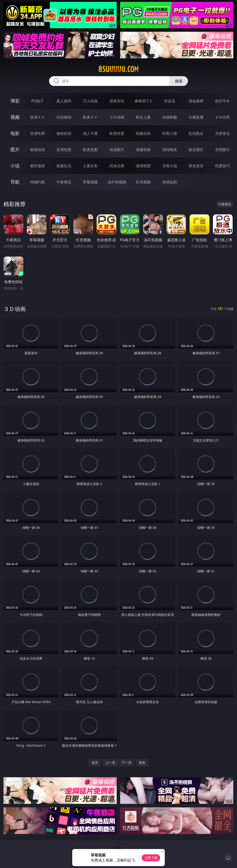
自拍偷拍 (64, 117)
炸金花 (170, 101)
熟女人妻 (143, 117)
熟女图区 (196, 150)
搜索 (179, 81)
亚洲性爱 (37, 133)
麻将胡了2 (143, 101)
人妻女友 (90, 166)
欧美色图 (90, 150)
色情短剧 (170, 182)
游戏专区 (117, 101)
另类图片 (222, 150)
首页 (95, 763)
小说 (15, 166)
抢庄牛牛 (222, 101)
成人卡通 (90, 133)
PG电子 (37, 101)
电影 (15, 133)
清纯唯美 (170, 150)
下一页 (127, 763)
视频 (15, 117)
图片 (15, 149)
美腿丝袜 (143, 150)
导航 (15, 182)
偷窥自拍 (37, 150)
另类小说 (170, 166)
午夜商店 (64, 182)
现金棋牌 (196, 101)
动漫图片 (117, 150)
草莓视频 (90, 182)
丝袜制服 (170, 117)
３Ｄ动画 (117, 117)
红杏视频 (143, 182)
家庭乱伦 (64, 166)
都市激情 (37, 166)
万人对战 (90, 101)
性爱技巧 (222, 166)
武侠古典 (117, 166)
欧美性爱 (117, 133)
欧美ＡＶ (90, 117)
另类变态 (222, 133)
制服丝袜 (143, 133)
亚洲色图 (64, 150)
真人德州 (64, 101)
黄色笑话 (196, 166)
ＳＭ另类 (222, 117)
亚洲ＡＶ (37, 117)
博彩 (15, 101)
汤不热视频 (117, 182)
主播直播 (196, 117)
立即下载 (151, 858)
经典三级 (170, 133)
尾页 (142, 763)
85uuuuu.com (118, 69)
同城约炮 (37, 182)
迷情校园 (143, 166)
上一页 (110, 763)
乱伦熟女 (196, 133)
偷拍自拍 (64, 133)
